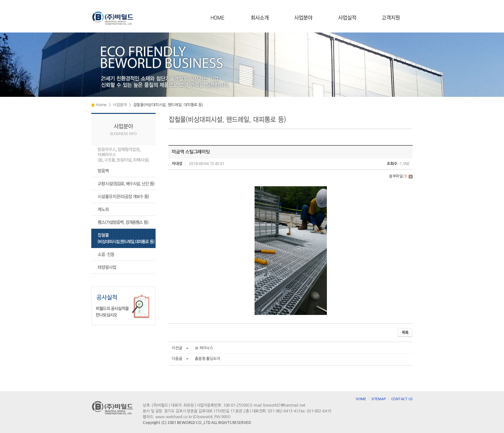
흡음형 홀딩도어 (207, 359)
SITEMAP (378, 399)
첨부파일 (401, 176)
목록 (405, 333)
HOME (361, 399)
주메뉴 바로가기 (0, 0)
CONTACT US (402, 399)
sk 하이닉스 (204, 348)
